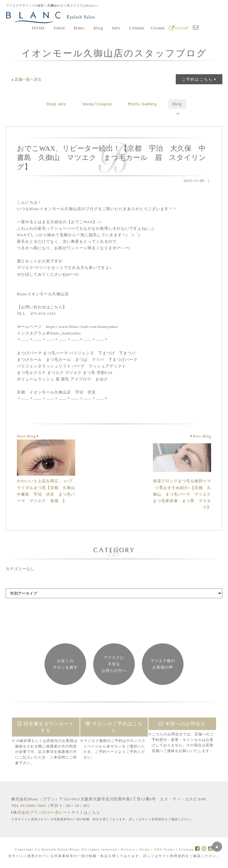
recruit (179, 29)
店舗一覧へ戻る (27, 80)
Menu (97, 105)
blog (98, 29)
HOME (38, 29)
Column (137, 29)
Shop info (56, 105)
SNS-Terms (165, 849)
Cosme (158, 29)
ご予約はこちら (199, 79)
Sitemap (186, 849)
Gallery (142, 105)
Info (116, 29)
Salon (59, 29)
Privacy (128, 849)
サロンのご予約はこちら (114, 727)
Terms (144, 849)
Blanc (79, 29)
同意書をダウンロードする (46, 727)
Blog (177, 105)
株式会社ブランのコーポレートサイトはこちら (56, 812)
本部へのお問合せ (182, 724)
